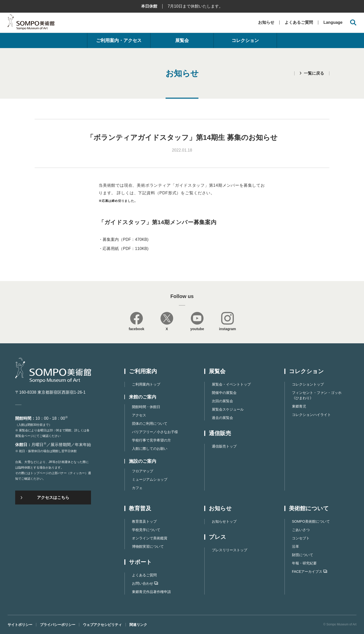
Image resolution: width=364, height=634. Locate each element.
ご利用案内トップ (146, 384)
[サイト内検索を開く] (353, 23)
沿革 (295, 546)
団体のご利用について (150, 424)
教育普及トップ (144, 521)
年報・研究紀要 (304, 563)
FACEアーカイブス (310, 572)
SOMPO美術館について (311, 521)
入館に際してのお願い (150, 449)
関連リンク (138, 625)
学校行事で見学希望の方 (151, 440)
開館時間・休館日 (146, 407)
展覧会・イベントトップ (231, 384)
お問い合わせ (145, 583)
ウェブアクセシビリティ (102, 625)
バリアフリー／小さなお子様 (155, 432)
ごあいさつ (301, 530)
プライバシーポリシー (58, 625)
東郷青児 (299, 406)
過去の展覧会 (222, 418)
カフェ (137, 488)
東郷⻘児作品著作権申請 (151, 592)
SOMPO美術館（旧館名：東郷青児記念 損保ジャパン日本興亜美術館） (31, 23)
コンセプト (301, 538)
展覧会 (182, 40)
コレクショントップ (308, 384)
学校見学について (146, 530)
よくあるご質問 (299, 22)
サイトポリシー (20, 625)
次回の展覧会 (222, 401)
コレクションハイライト (311, 415)
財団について (303, 555)
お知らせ (266, 22)
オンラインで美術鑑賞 (150, 538)
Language (333, 23)
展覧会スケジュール (228, 409)
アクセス (139, 415)
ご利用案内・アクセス (119, 40)
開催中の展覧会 (224, 393)
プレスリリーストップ (230, 550)
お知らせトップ (224, 521)
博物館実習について (148, 546)
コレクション (245, 40)
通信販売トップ (224, 446)
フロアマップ (143, 471)
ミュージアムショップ (150, 479)
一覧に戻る (314, 73)
